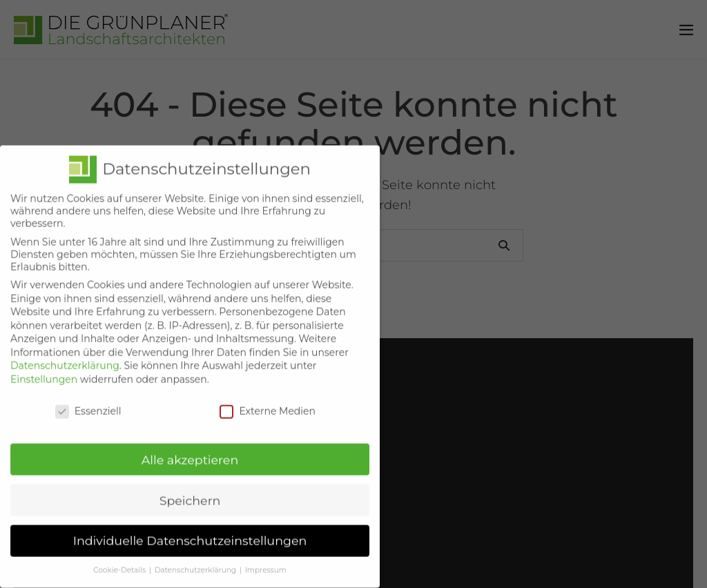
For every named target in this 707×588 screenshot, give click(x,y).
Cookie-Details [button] (120, 558)
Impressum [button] (266, 558)
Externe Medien (268, 398)
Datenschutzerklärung (65, 353)
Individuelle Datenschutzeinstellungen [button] (190, 528)
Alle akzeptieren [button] (190, 447)
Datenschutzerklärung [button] (196, 558)
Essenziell (88, 398)
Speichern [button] (190, 488)
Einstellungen (44, 366)
